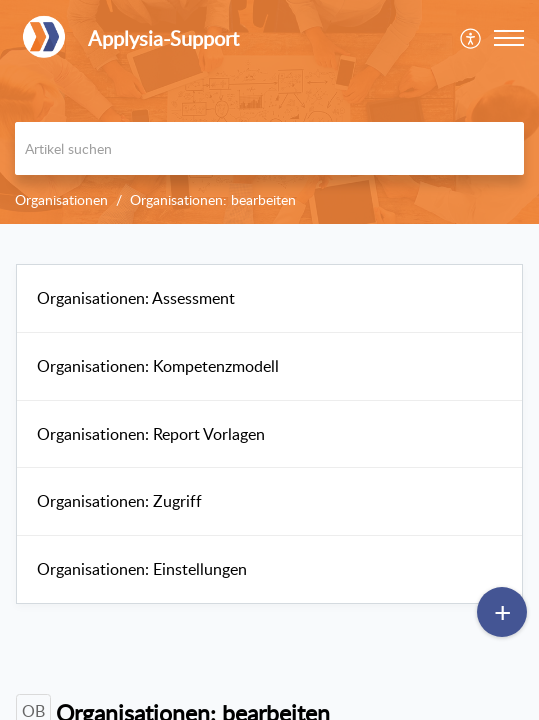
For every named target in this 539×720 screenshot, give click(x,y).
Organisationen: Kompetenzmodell (158, 366)
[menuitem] (471, 38)
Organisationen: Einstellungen (142, 569)
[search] (269, 148)
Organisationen (61, 199)
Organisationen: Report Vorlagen (151, 434)
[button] (471, 38)
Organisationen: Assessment (136, 298)
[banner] (269, 112)
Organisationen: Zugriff (119, 501)
